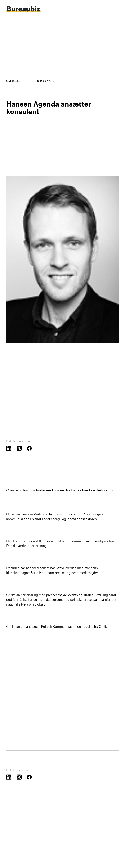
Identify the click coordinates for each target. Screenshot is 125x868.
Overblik (13, 81)
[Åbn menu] (116, 9)
